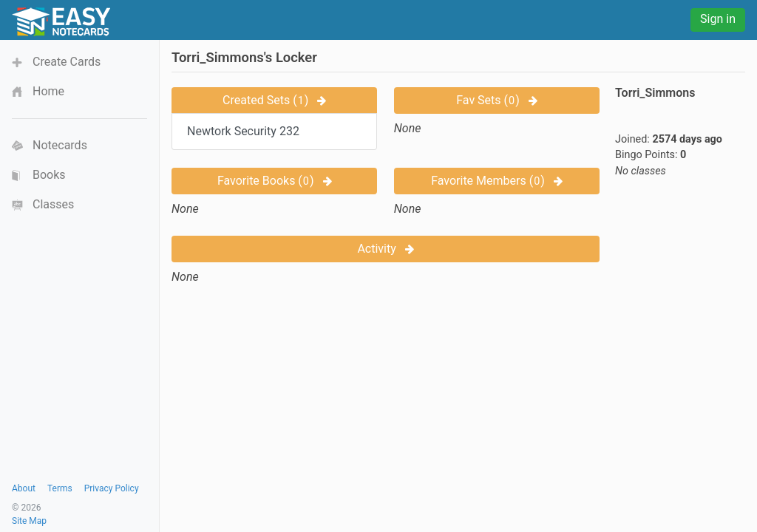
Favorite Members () (497, 181)
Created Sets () (274, 100)
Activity (385, 249)
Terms (60, 488)
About (24, 488)
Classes (53, 204)
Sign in (718, 19)
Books (49, 175)
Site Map (29, 521)
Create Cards (67, 62)
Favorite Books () (275, 181)
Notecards (60, 145)
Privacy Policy (112, 488)
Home (48, 91)
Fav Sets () (496, 100)
